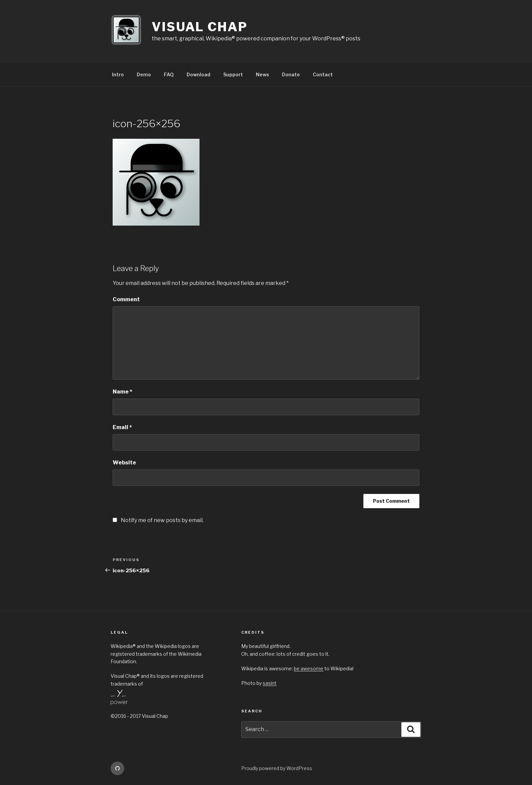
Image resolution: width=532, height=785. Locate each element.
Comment (126, 299)
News (262, 74)
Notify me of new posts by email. (162, 520)
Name (122, 392)
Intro (118, 74)
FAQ (169, 74)
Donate (291, 74)
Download (198, 74)
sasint (270, 683)
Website (124, 463)
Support (233, 74)
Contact (323, 74)
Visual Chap (200, 27)
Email (122, 427)
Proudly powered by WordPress (277, 768)
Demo (144, 74)
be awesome (309, 668)
